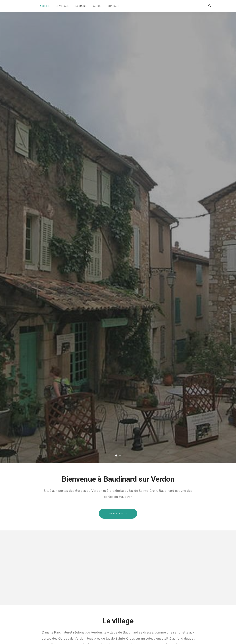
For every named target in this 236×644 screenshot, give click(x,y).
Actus (97, 6)
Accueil (45, 6)
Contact (113, 6)
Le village (62, 6)
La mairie (81, 6)
